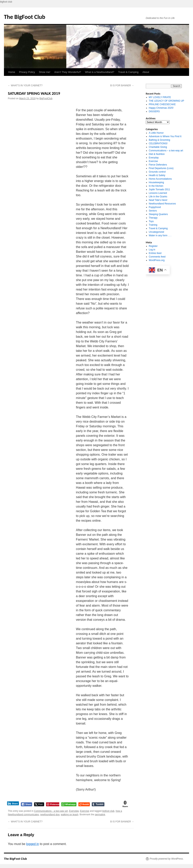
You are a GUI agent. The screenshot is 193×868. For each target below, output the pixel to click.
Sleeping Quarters (158, 214)
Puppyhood (155, 207)
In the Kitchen (156, 186)
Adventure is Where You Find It (165, 136)
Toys (151, 221)
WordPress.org (157, 260)
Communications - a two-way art (51, 811)
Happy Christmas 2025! (161, 108)
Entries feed (155, 253)
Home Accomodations (160, 179)
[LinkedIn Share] (13, 803)
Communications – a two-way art (166, 151)
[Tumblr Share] (98, 804)
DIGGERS (154, 111)
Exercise (85, 811)
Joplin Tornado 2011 (160, 189)
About (146, 72)
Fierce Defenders (158, 165)
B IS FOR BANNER (122, 86)
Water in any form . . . (160, 235)
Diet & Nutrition (157, 154)
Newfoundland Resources (162, 204)
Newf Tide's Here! (158, 200)
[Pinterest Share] (53, 804)
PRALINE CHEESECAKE (162, 104)
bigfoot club (108, 811)
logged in (33, 844)
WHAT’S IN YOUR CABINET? (25, 86)
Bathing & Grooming (160, 140)
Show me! (45, 72)
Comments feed (157, 257)
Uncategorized (156, 232)
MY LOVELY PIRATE (160, 97)
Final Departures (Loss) (161, 168)
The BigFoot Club (25, 17)
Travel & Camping (128, 72)
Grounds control (157, 172)
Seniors (153, 211)
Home (12, 72)
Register (153, 246)
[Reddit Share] (84, 804)
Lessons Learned (158, 193)
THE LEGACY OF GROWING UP (167, 101)
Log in (152, 250)
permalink (100, 815)
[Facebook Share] (27, 804)
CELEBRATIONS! (158, 143)
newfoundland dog (50, 815)
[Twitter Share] (39, 804)
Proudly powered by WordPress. (167, 859)
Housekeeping (156, 182)
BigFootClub (46, 98)
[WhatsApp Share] (69, 804)
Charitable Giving (158, 147)
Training (153, 225)
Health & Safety (157, 175)
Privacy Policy (27, 72)
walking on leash (70, 815)
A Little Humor (156, 133)
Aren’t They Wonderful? (68, 72)
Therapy (153, 218)
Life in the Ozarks (158, 197)
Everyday (74, 811)
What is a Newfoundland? (100, 72)
